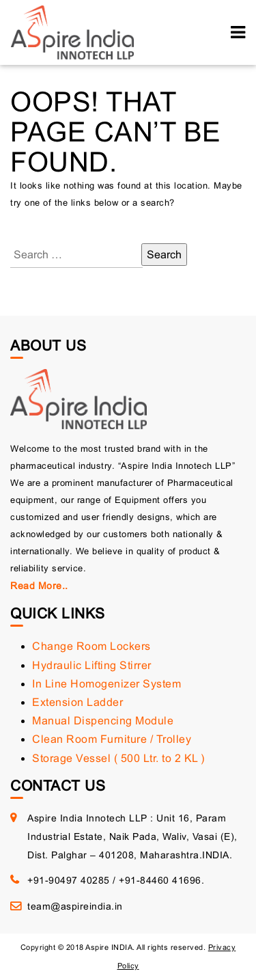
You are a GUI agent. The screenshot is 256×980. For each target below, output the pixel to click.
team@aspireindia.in (75, 906)
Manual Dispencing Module (103, 721)
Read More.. (39, 586)
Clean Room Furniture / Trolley (112, 739)
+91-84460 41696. (161, 880)
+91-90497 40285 (69, 880)
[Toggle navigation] (238, 32)
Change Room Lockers (91, 646)
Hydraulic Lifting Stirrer (92, 665)
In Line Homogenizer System (106, 684)
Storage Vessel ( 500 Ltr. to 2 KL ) (118, 758)
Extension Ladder (77, 702)
